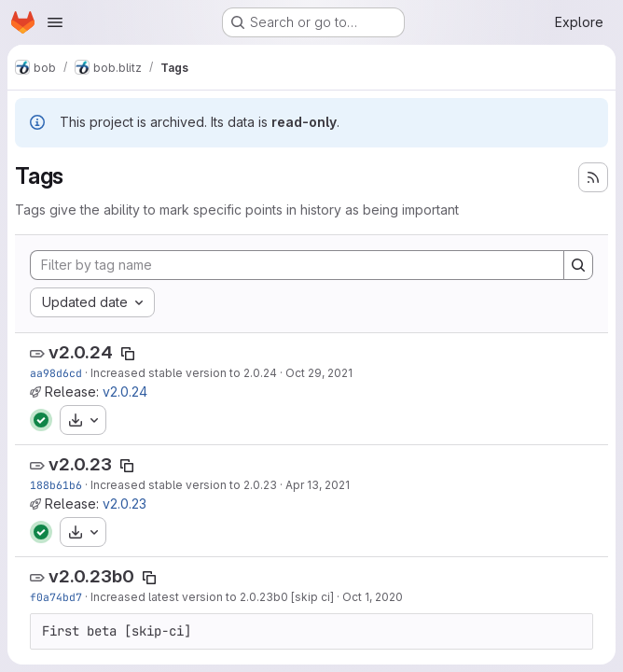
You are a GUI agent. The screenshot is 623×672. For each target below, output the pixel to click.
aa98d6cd (56, 373)
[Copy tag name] (128, 354)
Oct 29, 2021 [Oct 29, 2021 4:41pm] (319, 373)
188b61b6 (56, 485)
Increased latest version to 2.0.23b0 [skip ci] (212, 597)
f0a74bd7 (56, 597)
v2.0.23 (80, 464)
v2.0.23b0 (91, 576)
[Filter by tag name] (297, 265)
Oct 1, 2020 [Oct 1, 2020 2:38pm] (373, 597)
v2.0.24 (81, 352)
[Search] (578, 265)
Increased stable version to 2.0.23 (184, 485)
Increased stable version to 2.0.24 (184, 373)
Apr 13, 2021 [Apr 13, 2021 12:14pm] (318, 485)
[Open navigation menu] (55, 22)
